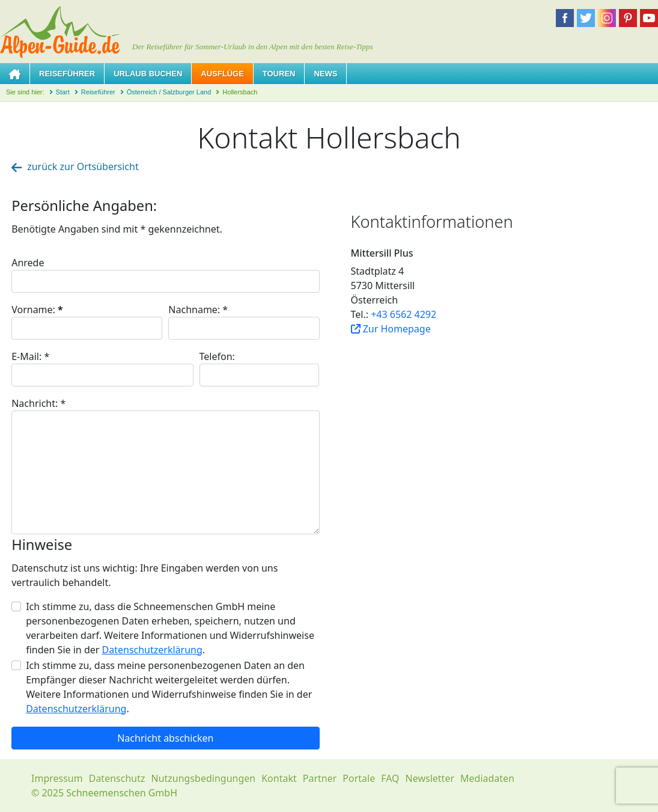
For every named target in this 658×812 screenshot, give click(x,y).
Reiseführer (67, 74)
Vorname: (37, 310)
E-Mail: (30, 356)
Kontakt (279, 778)
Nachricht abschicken (165, 738)
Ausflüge (222, 74)
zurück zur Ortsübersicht (75, 166)
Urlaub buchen (148, 74)
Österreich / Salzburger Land (169, 92)
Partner (320, 778)
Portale (359, 778)
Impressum (57, 778)
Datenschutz (117, 778)
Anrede (28, 263)
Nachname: (198, 310)
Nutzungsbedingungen (203, 778)
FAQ (390, 778)
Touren (279, 74)
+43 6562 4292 (404, 314)
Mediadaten (487, 778)
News (325, 74)
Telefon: (217, 356)
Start (63, 92)
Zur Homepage (391, 329)
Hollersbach (240, 92)
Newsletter (430, 778)
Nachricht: (38, 403)
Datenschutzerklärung (152, 650)
